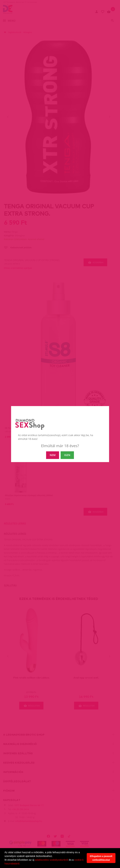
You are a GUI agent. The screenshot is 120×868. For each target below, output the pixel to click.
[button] (21, 864)
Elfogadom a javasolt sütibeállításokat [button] (101, 858)
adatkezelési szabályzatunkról (52, 860)
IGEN (67, 455)
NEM (53, 455)
